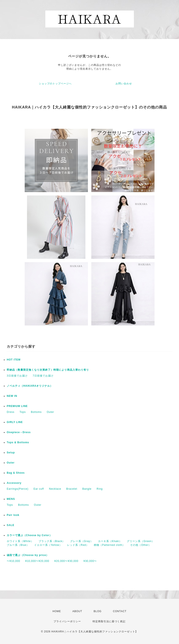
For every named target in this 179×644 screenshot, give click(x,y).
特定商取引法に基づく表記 (109, 621)
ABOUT (77, 611)
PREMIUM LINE (17, 406)
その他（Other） (141, 545)
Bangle (87, 489)
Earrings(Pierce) (18, 489)
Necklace (55, 489)
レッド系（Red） (78, 545)
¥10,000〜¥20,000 (37, 561)
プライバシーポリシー (67, 621)
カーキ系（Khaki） (110, 541)
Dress (11, 412)
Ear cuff (39, 489)
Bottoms (36, 412)
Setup (11, 453)
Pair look (13, 515)
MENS (11, 499)
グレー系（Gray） (82, 541)
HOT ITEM (14, 360)
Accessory (14, 483)
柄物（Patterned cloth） (109, 545)
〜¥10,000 (13, 561)
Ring (100, 489)
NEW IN (12, 396)
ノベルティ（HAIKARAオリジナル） (30, 386)
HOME (57, 611)
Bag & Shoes (16, 473)
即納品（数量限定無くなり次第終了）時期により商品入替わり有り (48, 370)
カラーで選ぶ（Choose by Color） (29, 535)
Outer (50, 412)
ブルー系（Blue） (18, 545)
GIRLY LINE (15, 422)
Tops (23, 412)
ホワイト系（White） (20, 541)
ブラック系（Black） (52, 541)
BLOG (98, 611)
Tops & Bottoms (18, 442)
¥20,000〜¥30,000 (66, 561)
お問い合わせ (124, 84)
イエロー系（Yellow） (48, 545)
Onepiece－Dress (19, 432)
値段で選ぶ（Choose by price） (28, 555)
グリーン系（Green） (141, 541)
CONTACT (120, 611)
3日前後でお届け (17, 376)
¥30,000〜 (90, 561)
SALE (11, 525)
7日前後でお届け (43, 376)
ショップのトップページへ (55, 84)
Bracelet (72, 489)
